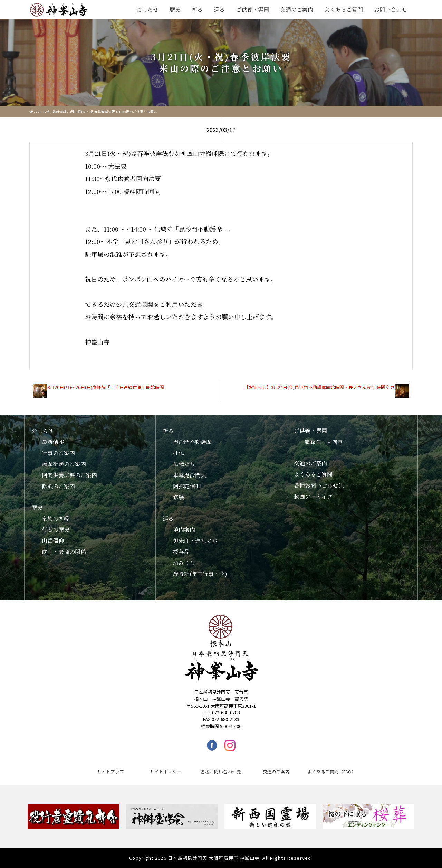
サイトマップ (110, 771)
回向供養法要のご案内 (69, 475)
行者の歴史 (56, 530)
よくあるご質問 (344, 10)
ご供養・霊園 (252, 10)
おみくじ (184, 563)
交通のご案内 (297, 10)
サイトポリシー (166, 771)
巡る (219, 10)
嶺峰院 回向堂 (324, 442)
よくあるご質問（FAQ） (332, 771)
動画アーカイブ (313, 496)
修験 (179, 497)
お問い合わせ (391, 10)
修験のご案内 (58, 486)
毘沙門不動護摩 (192, 442)
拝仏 (179, 453)
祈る (197, 10)
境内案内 (184, 530)
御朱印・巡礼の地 (195, 541)
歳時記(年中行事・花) (200, 574)
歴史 (175, 10)
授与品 (181, 552)
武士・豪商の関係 (64, 552)
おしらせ (147, 10)
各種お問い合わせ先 (319, 485)
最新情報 (59, 112)
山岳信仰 (53, 541)
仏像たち (184, 464)
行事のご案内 (58, 453)
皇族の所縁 (56, 518)
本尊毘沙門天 (190, 475)
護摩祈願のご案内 (64, 464)
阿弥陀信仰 (187, 486)
